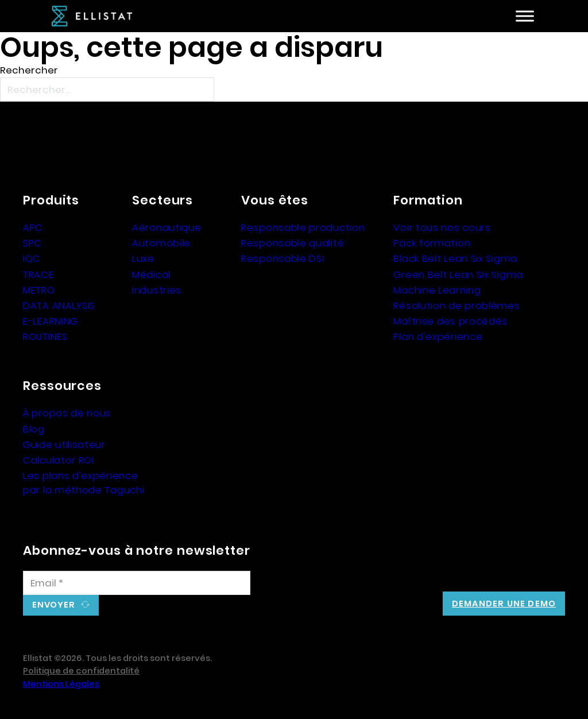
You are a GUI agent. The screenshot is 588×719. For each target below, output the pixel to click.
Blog (34, 429)
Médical (151, 275)
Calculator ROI (59, 460)
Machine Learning (437, 290)
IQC (32, 258)
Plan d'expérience (438, 337)
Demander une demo (504, 604)
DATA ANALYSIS (59, 306)
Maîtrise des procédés (450, 321)
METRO (39, 290)
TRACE (38, 275)
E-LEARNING (51, 321)
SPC (32, 243)
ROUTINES (45, 337)
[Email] (137, 583)
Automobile (161, 243)
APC (33, 227)
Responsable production (303, 227)
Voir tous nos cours (442, 227)
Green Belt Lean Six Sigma (458, 275)
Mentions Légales (61, 684)
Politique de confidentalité (81, 671)
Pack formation (432, 243)
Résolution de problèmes (457, 306)
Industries (157, 290)
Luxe (143, 258)
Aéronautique (167, 227)
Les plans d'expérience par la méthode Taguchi (84, 483)
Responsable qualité (293, 243)
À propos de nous (67, 413)
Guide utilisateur (64, 444)
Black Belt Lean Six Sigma (455, 258)
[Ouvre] (525, 16)
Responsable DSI (283, 258)
